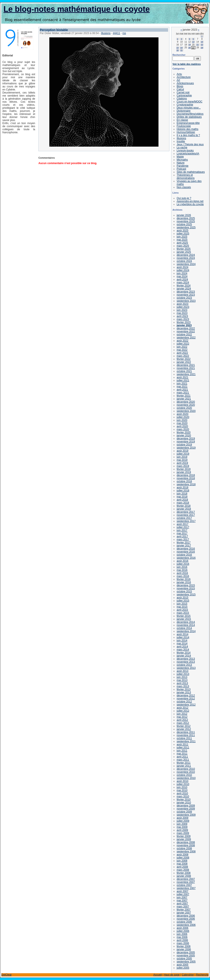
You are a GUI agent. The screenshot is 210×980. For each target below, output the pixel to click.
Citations (182, 99)
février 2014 (183, 653)
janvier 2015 (184, 619)
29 (202, 48)
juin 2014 (182, 640)
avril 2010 (182, 793)
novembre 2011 (186, 735)
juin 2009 (182, 824)
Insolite (181, 141)
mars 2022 (183, 356)
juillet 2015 (183, 601)
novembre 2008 (186, 845)
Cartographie (184, 95)
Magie (180, 157)
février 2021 (183, 396)
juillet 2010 (183, 784)
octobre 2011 (184, 738)
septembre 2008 (186, 852)
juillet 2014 (183, 637)
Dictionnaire (183, 111)
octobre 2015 (184, 591)
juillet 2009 (183, 821)
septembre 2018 (186, 484)
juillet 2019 (183, 454)
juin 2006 (182, 934)
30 (178, 50)
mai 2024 (182, 276)
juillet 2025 (183, 234)
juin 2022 (182, 347)
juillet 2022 (183, 344)
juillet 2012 (183, 711)
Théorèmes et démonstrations (186, 177)
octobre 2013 (184, 665)
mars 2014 (183, 650)
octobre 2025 (184, 224)
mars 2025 (183, 246)
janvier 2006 (184, 949)
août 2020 (182, 414)
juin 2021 (182, 383)
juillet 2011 (183, 748)
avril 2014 (182, 647)
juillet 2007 (183, 894)
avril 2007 (182, 904)
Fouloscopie (184, 126)
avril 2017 (182, 536)
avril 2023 (182, 316)
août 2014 (182, 634)
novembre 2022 (186, 331)
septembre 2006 (186, 925)
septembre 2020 (186, 411)
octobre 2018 (184, 481)
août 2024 (182, 267)
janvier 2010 (184, 803)
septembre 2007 (186, 888)
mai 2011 (182, 754)
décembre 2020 (186, 402)
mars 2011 (183, 760)
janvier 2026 (184, 215)
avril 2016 (182, 573)
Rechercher (179, 55)
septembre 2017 (186, 521)
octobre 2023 (184, 298)
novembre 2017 (186, 515)
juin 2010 (182, 787)
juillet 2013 (183, 674)
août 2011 (182, 744)
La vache (182, 147)
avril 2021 (182, 390)
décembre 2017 (186, 512)
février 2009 (183, 836)
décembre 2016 (186, 549)
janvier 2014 (184, 656)
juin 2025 (182, 237)
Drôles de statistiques (189, 117)
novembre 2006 (186, 919)
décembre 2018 (186, 475)
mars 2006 (183, 943)
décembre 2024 (186, 255)
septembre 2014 (186, 631)
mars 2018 (183, 503)
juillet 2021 (183, 380)
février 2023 (183, 322)
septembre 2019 (186, 448)
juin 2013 (182, 677)
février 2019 (183, 469)
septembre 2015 (186, 595)
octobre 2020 (184, 408)
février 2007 (183, 910)
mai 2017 (182, 533)
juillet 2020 (183, 417)
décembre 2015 (186, 585)
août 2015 (182, 598)
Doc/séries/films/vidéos (190, 114)
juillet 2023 (183, 307)
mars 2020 (183, 429)
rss (124, 33)
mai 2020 (182, 423)
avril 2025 (182, 243)
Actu (179, 74)
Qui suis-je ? (184, 198)
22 (202, 45)
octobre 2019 (184, 445)
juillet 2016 (183, 564)
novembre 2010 (186, 772)
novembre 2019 (186, 442)
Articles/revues (185, 83)
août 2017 (182, 524)
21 (198, 45)
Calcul (180, 89)
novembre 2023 (186, 295)
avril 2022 (182, 353)
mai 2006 (182, 937)
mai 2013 (182, 680)
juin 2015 (182, 604)
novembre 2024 (186, 258)
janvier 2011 (184, 766)
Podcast (181, 169)
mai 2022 (182, 350)
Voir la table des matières (187, 64)
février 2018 (183, 506)
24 (181, 48)
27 (193, 48)
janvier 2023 (184, 325)
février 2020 (183, 432)
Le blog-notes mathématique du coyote (77, 9)
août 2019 (182, 451)
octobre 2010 (184, 775)
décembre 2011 (186, 732)
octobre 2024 (184, 261)
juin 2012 (182, 714)
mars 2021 (183, 393)
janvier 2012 (184, 729)
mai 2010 (182, 790)
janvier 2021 (184, 399)
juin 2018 (182, 494)
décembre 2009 (186, 806)
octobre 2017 (184, 518)
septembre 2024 (186, 264)
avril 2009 (182, 830)
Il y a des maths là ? (188, 135)
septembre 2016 (186, 558)
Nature (181, 163)
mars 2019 (183, 466)
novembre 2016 (186, 552)
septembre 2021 (186, 374)
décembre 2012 (186, 696)
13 (193, 42)
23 (178, 48)
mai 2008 (182, 864)
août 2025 (182, 231)
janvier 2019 (184, 472)
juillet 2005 (183, 968)
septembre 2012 (186, 705)
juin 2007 (182, 897)
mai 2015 (182, 607)
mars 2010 (183, 796)
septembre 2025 (186, 227)
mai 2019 (182, 460)
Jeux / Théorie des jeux (190, 144)
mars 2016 (183, 576)
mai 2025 (182, 240)
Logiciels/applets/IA (188, 154)
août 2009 (182, 818)
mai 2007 (182, 900)
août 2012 (182, 708)
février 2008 (183, 873)
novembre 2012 (186, 699)
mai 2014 (182, 644)
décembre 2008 (186, 842)
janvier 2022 (184, 362)
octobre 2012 (184, 702)
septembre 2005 (186, 962)
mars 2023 (183, 319)
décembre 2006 (186, 916)
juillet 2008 (183, 858)
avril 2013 (182, 683)
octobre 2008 (184, 848)
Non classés (184, 187)
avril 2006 (182, 940)
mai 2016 (182, 570)
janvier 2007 (184, 913)
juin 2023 (182, 310)
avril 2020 (182, 426)
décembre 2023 (186, 292)
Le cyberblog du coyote (190, 204)
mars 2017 (183, 539)
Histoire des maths (187, 129)
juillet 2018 (183, 491)
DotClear (6, 975)
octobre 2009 (184, 812)
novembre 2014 (186, 625)
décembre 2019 (186, 439)
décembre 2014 (186, 622)
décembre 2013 (186, 659)
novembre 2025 (186, 221)
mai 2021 (182, 387)
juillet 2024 (183, 270)
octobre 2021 (184, 371)
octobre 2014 (184, 628)
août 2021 (182, 377)
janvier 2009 (184, 839)
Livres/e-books (185, 151)
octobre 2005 (184, 959)
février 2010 (183, 800)
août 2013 (182, 671)
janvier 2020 (184, 435)
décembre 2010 (186, 769)
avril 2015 (182, 610)
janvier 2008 (184, 876)
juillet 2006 (183, 931)
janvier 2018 (184, 509)
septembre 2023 (186, 301)
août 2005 (182, 965)
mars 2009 (183, 833)
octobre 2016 (184, 555)
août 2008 (182, 855)
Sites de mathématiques (191, 172)
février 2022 (183, 359)
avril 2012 (182, 720)
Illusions (106, 33)
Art (178, 80)
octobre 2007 (184, 885)
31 (181, 50)
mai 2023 (182, 313)
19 (189, 45)
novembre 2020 (186, 405)
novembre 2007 (186, 882)
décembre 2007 (186, 879)
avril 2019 (182, 463)
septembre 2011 (186, 741)
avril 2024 (182, 279)
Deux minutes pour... (189, 108)
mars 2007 (183, 907)
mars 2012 (183, 723)
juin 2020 (182, 420)
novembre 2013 (186, 662)
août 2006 (182, 928)
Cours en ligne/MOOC (189, 102)
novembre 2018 (186, 478)
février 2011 (183, 763)
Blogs (180, 86)
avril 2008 (182, 867)
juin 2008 (182, 861)
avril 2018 (182, 500)
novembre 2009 (186, 809)
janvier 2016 (184, 582)
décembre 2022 (186, 328)
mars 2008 (183, 870)
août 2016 (182, 561)
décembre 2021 (186, 365)
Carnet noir (183, 92)
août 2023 (182, 304)
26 (189, 48)
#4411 (116, 33)
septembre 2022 (186, 338)
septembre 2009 (186, 815)
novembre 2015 (186, 588)
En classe (182, 120)
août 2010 (182, 781)
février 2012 (183, 726)
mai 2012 (182, 717)
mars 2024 (183, 283)
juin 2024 (182, 273)
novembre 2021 (186, 368)
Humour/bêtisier (186, 132)
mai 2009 (182, 827)
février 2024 (183, 286)
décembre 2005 (186, 952)
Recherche (202, 975)
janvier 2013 (184, 692)
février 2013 (183, 689)
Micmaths (182, 160)
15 (202, 42)
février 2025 (183, 249)
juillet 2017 (183, 527)
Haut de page (172, 975)
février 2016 (183, 579)
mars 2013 (183, 686)
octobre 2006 (184, 922)
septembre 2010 (186, 778)
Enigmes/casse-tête (188, 123)
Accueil (157, 975)
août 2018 (182, 487)
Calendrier (188, 975)
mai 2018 (182, 497)
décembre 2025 (186, 218)
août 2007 (182, 891)
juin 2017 (182, 530)
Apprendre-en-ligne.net (190, 201)
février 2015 (183, 616)
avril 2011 (182, 757)
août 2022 (182, 341)
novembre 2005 (186, 956)
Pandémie (182, 166)
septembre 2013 (186, 668)
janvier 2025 (184, 252)
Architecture (184, 77)
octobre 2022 (184, 335)
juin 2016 (182, 567)
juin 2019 (182, 457)
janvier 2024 (184, 289)
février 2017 (183, 543)
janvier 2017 (184, 546)
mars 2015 (183, 613)
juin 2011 (182, 751)
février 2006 (183, 946)
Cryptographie (185, 105)
